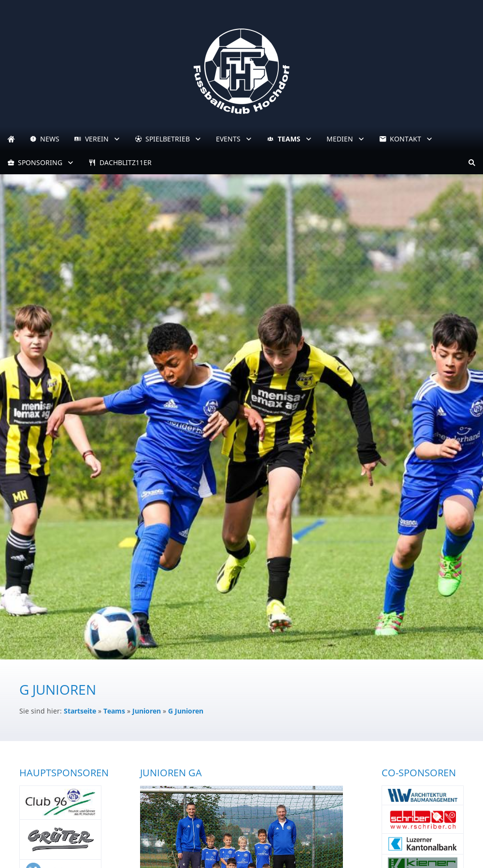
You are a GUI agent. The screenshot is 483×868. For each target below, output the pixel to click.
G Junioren (186, 711)
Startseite (80, 711)
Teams (114, 711)
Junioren (147, 711)
